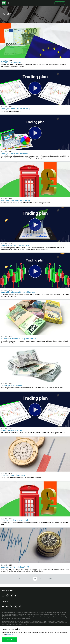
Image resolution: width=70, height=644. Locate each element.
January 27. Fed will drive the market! (14, 154)
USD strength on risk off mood (12, 385)
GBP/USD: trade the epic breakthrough (15, 520)
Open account (60, 3)
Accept (10, 640)
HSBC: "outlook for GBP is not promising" (16, 200)
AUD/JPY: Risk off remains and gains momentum (19, 339)
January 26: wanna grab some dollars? (15, 245)
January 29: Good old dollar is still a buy (15, 109)
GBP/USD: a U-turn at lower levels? (13, 475)
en (12, 3)
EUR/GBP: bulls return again (11, 62)
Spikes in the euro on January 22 (13, 430)
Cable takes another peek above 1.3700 (15, 567)
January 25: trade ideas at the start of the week (18, 292)
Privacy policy (11, 634)
